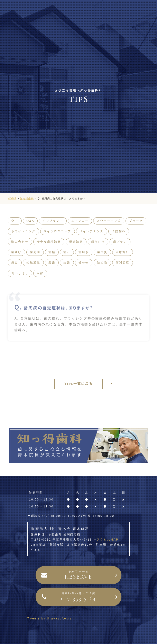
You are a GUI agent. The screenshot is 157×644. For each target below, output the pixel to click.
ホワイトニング (23, 231)
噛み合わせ (20, 242)
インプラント (53, 221)
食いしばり (20, 273)
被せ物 (84, 263)
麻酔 (40, 273)
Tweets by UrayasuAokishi (51, 618)
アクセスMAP (108, 540)
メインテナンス (92, 231)
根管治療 (76, 242)
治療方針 (123, 252)
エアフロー (80, 221)
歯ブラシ (120, 242)
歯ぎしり (98, 242)
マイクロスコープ (58, 231)
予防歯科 (119, 231)
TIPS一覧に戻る (79, 384)
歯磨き (84, 252)
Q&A (30, 221)
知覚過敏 (33, 263)
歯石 (67, 252)
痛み (15, 263)
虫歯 (67, 263)
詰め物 (102, 263)
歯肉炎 (102, 252)
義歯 (52, 263)
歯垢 (52, 252)
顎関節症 (123, 263)
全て (15, 221)
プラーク (136, 221)
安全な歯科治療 (49, 242)
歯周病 (35, 252)
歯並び (16, 252)
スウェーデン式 (109, 221)
